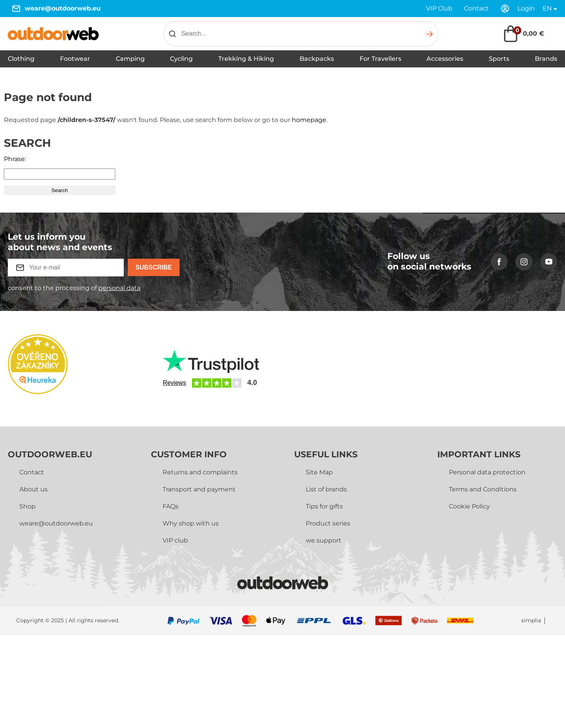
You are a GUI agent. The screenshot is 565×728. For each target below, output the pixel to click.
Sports (499, 59)
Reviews (175, 383)
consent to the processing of (74, 288)
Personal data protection (487, 472)
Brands (546, 59)
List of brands (326, 489)
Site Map (319, 472)
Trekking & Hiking (246, 59)
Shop (27, 506)
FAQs (170, 506)
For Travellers (380, 59)
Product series (328, 523)
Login (526, 8)
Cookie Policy (469, 506)
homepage (309, 120)
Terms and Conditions (483, 489)
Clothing (21, 59)
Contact (476, 8)
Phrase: (15, 159)
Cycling (181, 59)
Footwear (75, 59)
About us (33, 489)
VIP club (175, 540)
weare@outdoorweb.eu (63, 8)
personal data (119, 288)
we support (324, 540)
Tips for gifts (324, 506)
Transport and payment (199, 489)
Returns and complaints (200, 472)
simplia (531, 621)
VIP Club (439, 8)
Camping (130, 59)
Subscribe (154, 267)
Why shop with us (191, 523)
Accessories (445, 59)
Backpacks (317, 59)
